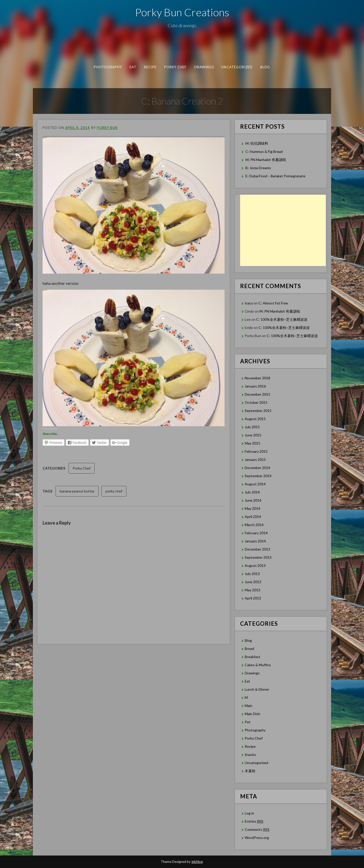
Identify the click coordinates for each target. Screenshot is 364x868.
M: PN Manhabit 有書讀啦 (266, 160)
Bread (249, 649)
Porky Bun (107, 128)
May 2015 (252, 443)
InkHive (197, 862)
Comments (257, 830)
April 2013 (253, 598)
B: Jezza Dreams (259, 168)
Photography (108, 67)
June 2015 (253, 435)
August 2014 (255, 484)
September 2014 (258, 476)
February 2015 (256, 451)
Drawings (204, 67)
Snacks (250, 755)
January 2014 (255, 541)
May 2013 (252, 590)
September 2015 (258, 411)
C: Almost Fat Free (273, 303)
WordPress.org (257, 838)
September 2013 (258, 557)
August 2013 (255, 565)
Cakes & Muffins (258, 665)
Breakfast (252, 657)
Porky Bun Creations (182, 12)
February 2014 (256, 533)
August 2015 (255, 419)
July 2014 (252, 492)
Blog (265, 67)
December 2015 (257, 394)
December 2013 (257, 549)
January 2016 (255, 386)
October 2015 (256, 402)
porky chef (114, 491)
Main (249, 706)
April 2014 (253, 517)
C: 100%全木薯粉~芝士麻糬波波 (282, 319)
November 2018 (257, 378)
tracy (249, 303)
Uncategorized (237, 67)
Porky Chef (175, 67)
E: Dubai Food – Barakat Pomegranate (276, 176)
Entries (254, 821)
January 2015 (255, 459)
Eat (133, 67)
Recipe (150, 67)
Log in (249, 813)
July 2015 (252, 427)
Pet (248, 722)
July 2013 (252, 574)
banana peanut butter (77, 491)
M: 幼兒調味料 (257, 143)
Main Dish (252, 714)
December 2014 (257, 468)
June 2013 (253, 582)
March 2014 (254, 525)
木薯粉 (250, 771)
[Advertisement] (283, 230)
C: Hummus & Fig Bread (264, 151)
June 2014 (253, 500)
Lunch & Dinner (257, 689)
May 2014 (252, 508)
